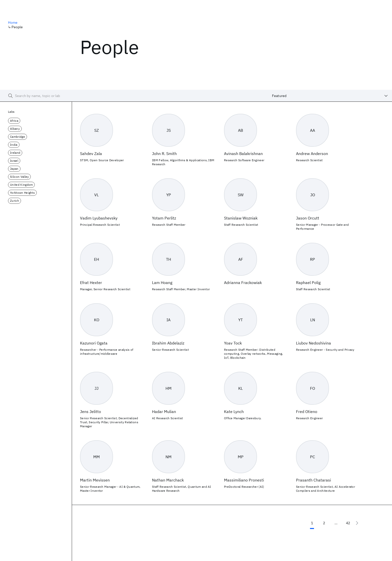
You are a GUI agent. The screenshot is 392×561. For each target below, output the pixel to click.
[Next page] (357, 523)
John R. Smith (164, 153)
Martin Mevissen (95, 480)
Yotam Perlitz (164, 218)
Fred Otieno (307, 411)
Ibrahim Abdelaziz (168, 343)
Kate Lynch (234, 411)
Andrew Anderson (312, 153)
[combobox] (330, 96)
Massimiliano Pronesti (244, 480)
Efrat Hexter (91, 282)
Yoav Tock (233, 343)
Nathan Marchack (168, 480)
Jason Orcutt (308, 218)
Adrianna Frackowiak (243, 282)
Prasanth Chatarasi (313, 480)
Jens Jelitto (90, 411)
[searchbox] (134, 96)
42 (348, 523)
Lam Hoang (162, 282)
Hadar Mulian (164, 411)
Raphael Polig (308, 282)
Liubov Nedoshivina (313, 343)
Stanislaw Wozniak (241, 218)
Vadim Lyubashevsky (99, 218)
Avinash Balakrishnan (243, 153)
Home (13, 22)
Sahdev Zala (91, 153)
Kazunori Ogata (94, 343)
